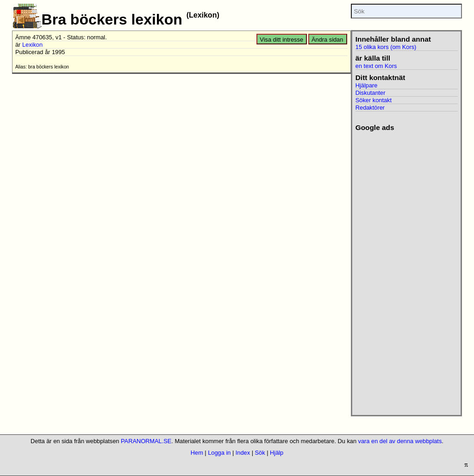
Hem (197, 453)
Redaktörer (370, 108)
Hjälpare (367, 85)
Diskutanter (371, 93)
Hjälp (277, 453)
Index (243, 453)
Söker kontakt (374, 100)
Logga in (219, 453)
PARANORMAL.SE (146, 441)
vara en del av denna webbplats (400, 441)
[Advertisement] (405, 271)
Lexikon (32, 45)
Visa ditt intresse (281, 40)
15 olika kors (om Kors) (386, 47)
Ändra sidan (327, 40)
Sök (260, 453)
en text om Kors (376, 66)
